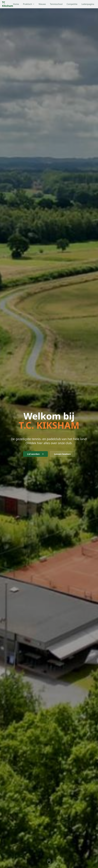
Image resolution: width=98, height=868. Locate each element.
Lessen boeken (62, 454)
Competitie (72, 4)
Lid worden (35, 454)
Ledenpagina (88, 4)
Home (16, 4)
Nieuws (42, 4)
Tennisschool (56, 4)
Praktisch (29, 4)
